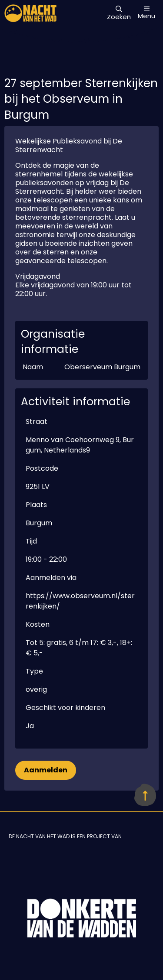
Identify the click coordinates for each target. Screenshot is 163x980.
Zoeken (119, 13)
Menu (146, 13)
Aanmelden (46, 770)
